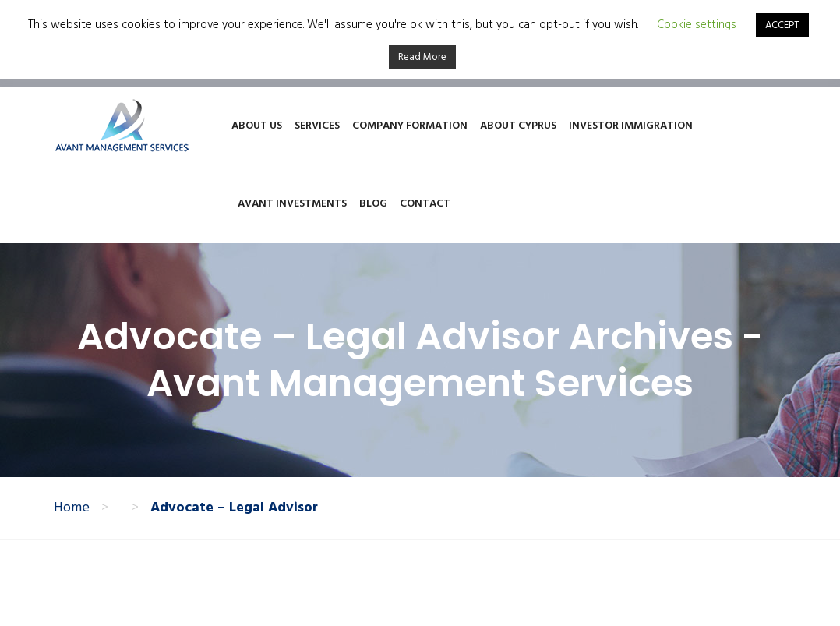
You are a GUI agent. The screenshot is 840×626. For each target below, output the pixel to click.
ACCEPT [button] (782, 25)
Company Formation (410, 126)
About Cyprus (518, 126)
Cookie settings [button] (697, 25)
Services (317, 126)
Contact (425, 204)
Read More (422, 57)
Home (72, 508)
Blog (373, 204)
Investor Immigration (631, 126)
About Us (257, 126)
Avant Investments (292, 204)
